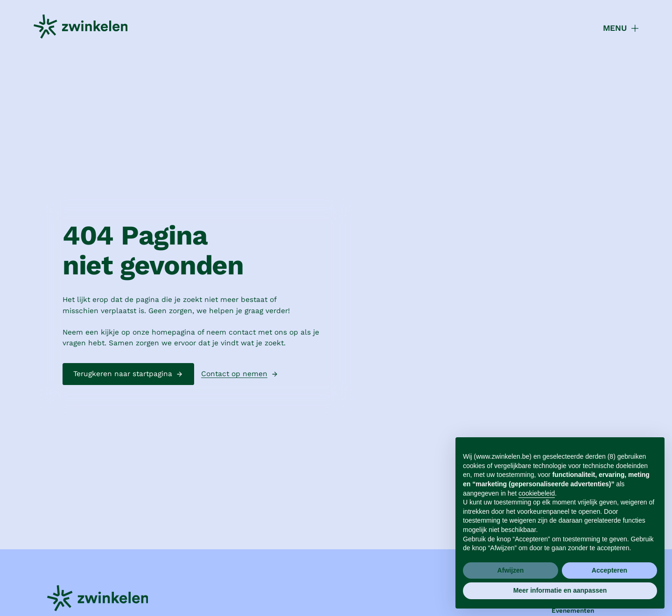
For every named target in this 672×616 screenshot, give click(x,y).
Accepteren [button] (609, 570)
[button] (615, 28)
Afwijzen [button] (511, 570)
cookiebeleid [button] (537, 493)
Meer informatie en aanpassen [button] (560, 590)
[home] (80, 28)
